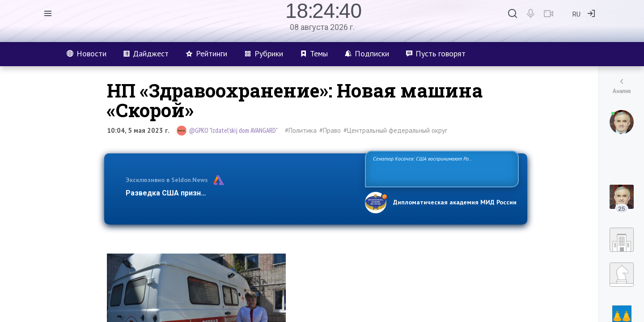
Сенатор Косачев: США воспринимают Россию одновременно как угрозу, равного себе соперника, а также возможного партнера (441, 168)
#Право (330, 130)
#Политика (301, 130)
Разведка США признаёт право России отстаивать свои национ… (241, 193)
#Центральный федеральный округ (395, 130)
